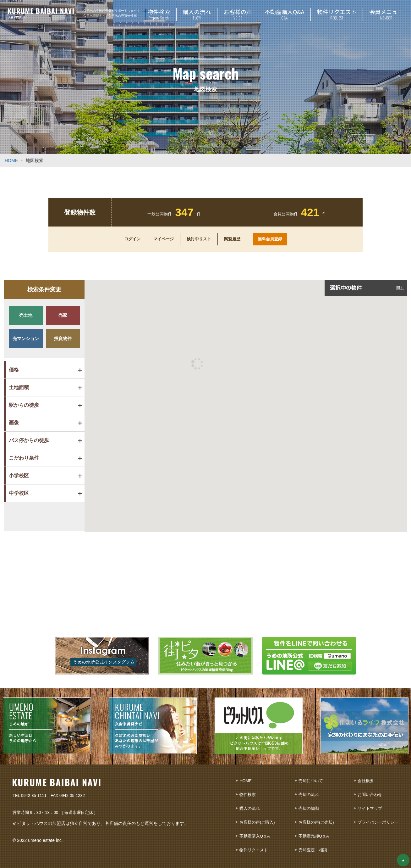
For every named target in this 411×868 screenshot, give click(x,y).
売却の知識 (309, 808)
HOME (11, 160)
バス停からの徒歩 (29, 440)
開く (400, 288)
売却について (311, 781)
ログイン (132, 239)
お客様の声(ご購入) (257, 822)
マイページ (164, 239)
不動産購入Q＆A (255, 836)
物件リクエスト (254, 850)
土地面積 (19, 387)
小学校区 (19, 476)
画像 (14, 423)
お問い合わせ (370, 795)
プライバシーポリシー (378, 822)
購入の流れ (250, 808)
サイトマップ (370, 808)
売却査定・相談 (313, 850)
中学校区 (19, 493)
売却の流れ (309, 795)
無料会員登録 (270, 239)
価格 (14, 370)
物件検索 (248, 795)
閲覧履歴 (232, 239)
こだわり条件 (24, 458)
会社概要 (366, 781)
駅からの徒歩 (24, 405)
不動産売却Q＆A (314, 836)
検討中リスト (199, 239)
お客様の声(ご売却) (316, 822)
